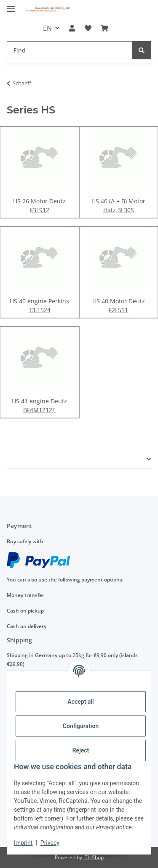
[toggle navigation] (11, 5)
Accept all (80, 702)
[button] (72, 28)
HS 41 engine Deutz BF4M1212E (39, 405)
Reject (81, 750)
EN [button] (47, 28)
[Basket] (104, 28)
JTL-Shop (94, 857)
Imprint (23, 843)
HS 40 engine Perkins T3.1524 (39, 305)
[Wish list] (88, 28)
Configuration (81, 726)
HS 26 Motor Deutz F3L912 (39, 205)
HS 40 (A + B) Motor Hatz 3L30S (118, 205)
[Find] (70, 50)
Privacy (50, 843)
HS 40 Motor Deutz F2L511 (119, 305)
